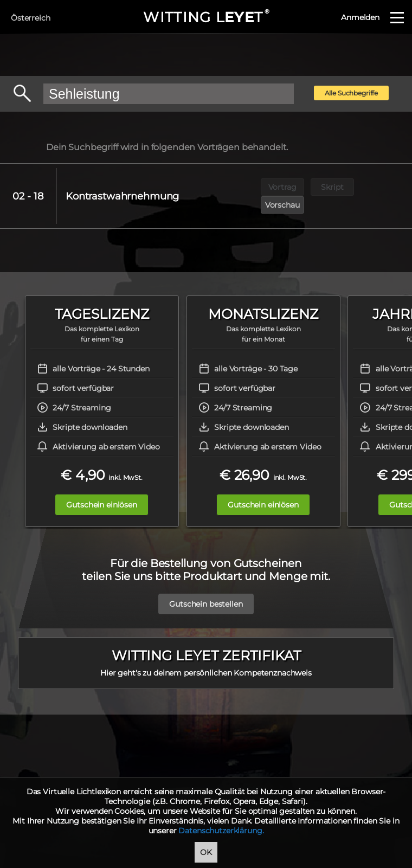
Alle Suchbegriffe (352, 93)
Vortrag (283, 187)
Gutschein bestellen (206, 580)
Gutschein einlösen (101, 486)
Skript (333, 187)
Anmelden (360, 17)
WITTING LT (206, 17)
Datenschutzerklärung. (221, 831)
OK (206, 852)
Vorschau (383, 187)
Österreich (31, 18)
